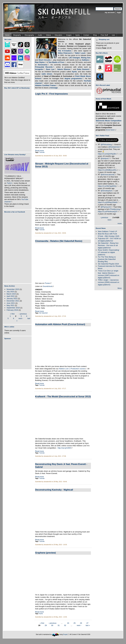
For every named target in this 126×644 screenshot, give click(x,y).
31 (59, 625)
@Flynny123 (107, 207)
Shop (95, 35)
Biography (17, 35)
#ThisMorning (115, 209)
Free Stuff (104, 35)
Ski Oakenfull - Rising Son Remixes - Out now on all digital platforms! (108, 245)
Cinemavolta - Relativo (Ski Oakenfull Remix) (59, 241)
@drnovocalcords (108, 175)
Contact (86, 35)
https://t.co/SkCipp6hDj (108, 186)
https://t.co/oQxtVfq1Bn (108, 154)
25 (75, 623)
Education (59, 35)
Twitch (10, 183)
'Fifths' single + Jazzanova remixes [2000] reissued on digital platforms (109, 282)
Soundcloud (48, 286)
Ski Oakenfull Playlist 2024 (108, 264)
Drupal (66, 634)
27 (87, 623)
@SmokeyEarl (107, 191)
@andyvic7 (106, 158)
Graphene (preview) (45, 553)
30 (52, 625)
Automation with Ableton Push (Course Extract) (60, 324)
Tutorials (42, 152)
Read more (40, 151)
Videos (48, 35)
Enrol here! (111, 130)
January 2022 (12, 298)
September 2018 (13, 308)
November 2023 (13, 289)
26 (81, 623)
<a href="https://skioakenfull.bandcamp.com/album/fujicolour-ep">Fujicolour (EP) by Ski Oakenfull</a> (16, 120)
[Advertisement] (18, 354)
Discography (29, 35)
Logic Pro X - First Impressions (51, 94)
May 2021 (11, 305)
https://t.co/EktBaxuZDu (108, 170)
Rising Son (86, 58)
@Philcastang (107, 144)
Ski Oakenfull (43, 313)
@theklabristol (115, 147)
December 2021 (13, 301)
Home (7, 35)
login (119, 12)
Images (69, 35)
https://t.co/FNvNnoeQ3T (109, 212)
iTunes (48, 283)
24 (68, 623)
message (54, 88)
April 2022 (11, 296)
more (120, 223)
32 (65, 625)
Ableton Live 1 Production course (73, 369)
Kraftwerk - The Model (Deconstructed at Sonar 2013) (63, 397)
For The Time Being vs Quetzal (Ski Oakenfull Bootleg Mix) (107, 259)
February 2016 (12, 310)
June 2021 (11, 303)
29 (46, 625)
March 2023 (11, 294)
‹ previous (23, 314)
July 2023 (10, 292)
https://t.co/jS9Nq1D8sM (108, 202)
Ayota (78, 35)
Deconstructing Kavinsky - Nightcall (54, 490)
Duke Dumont (84, 69)
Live (113, 35)
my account (110, 12)
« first (12, 314)
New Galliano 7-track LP (107, 231)
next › (21, 318)
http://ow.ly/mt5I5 (65, 448)
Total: (104, 48)
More (120, 288)
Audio (40, 35)
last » (88, 625)
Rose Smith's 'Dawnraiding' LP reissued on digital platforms (109, 252)
